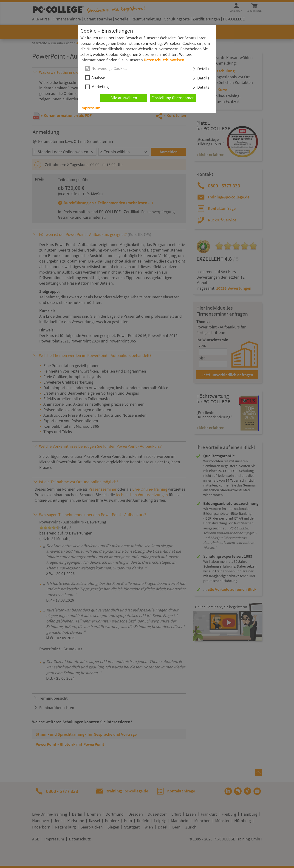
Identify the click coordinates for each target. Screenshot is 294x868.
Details (203, 69)
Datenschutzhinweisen (164, 60)
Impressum (90, 108)
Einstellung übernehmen (173, 98)
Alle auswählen (124, 98)
